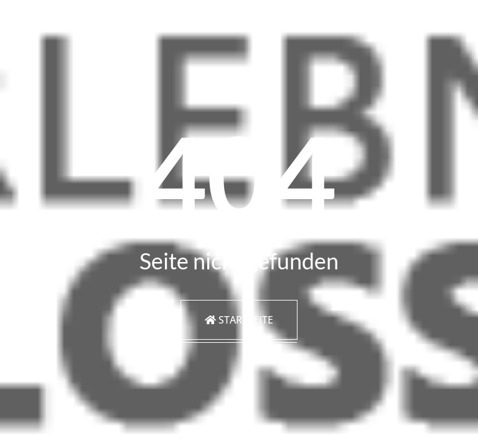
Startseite (239, 320)
